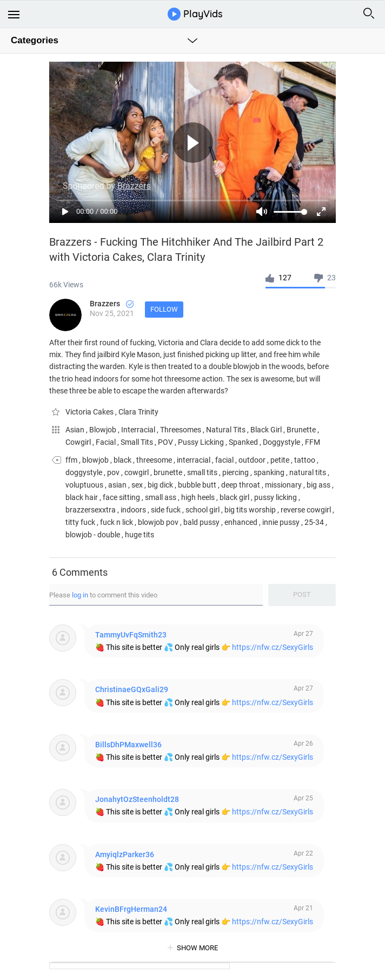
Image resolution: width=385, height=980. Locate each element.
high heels (198, 497)
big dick (160, 485)
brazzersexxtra (91, 510)
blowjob (95, 460)
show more (197, 948)
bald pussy (201, 522)
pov (113, 472)
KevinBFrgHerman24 (131, 909)
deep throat (241, 485)
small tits (202, 472)
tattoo (305, 460)
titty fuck (80, 522)
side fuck (166, 510)
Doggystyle (282, 442)
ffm (71, 460)
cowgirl (137, 472)
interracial (194, 460)
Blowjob (104, 430)
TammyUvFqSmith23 (131, 635)
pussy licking (276, 497)
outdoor (252, 460)
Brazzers (112, 304)
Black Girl (267, 430)
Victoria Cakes (90, 412)
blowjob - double (93, 535)
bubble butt (197, 485)
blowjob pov (158, 522)
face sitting (121, 497)
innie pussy (281, 522)
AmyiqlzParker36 (125, 854)
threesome (154, 460)
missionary (283, 485)
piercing (235, 472)
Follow (164, 309)
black (122, 460)
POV (166, 442)
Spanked (244, 442)
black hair (82, 497)
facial (224, 460)
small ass (161, 497)
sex (137, 485)
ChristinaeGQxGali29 (132, 689)
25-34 (314, 522)
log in (80, 595)
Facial (107, 442)
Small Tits (138, 442)
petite (280, 460)
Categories (35, 40)
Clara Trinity (138, 412)
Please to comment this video (103, 595)
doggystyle (84, 472)
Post (302, 594)
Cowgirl (79, 442)
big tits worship (250, 510)
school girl (203, 510)
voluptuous (84, 485)
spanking (269, 472)
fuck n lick (117, 522)
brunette (168, 472)
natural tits (308, 472)
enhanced (241, 522)
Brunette (302, 430)
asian (117, 485)
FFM (313, 442)
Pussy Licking (202, 442)
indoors (133, 510)
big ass (318, 485)
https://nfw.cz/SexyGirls (273, 647)
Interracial (139, 430)
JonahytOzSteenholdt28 (137, 799)
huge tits (140, 535)
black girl (234, 497)
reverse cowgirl (306, 510)
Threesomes (181, 430)
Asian (76, 430)
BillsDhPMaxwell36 (128, 745)
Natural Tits (227, 430)
